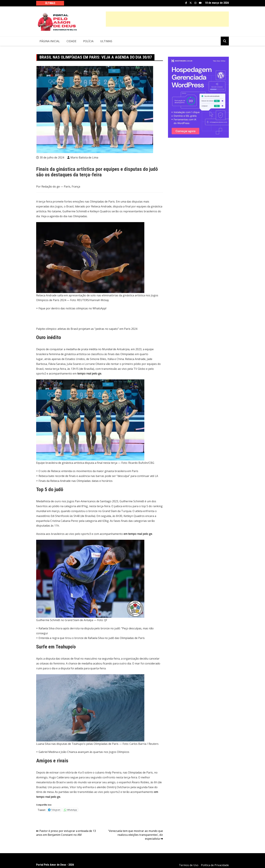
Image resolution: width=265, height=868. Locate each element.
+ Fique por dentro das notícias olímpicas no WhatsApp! (71, 308)
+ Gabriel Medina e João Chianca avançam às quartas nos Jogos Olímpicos (83, 752)
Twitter (191, 3)
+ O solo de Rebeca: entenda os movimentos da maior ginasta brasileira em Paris (87, 471)
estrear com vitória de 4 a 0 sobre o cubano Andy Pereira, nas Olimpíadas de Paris (101, 772)
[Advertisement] (167, 19)
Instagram (195, 3)
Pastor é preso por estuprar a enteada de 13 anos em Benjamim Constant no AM (66, 833)
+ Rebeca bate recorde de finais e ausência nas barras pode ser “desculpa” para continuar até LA (97, 476)
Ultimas (106, 41)
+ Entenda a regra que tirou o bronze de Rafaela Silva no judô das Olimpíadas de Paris (90, 638)
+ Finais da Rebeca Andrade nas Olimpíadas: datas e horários (74, 481)
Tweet (41, 810)
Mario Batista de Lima (84, 157)
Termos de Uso (189, 865)
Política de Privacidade (215, 865)
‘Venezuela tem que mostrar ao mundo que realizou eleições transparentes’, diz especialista (136, 835)
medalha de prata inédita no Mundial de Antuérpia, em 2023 (104, 349)
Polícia (88, 41)
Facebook (186, 3)
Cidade (71, 41)
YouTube (200, 3)
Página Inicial (50, 41)
